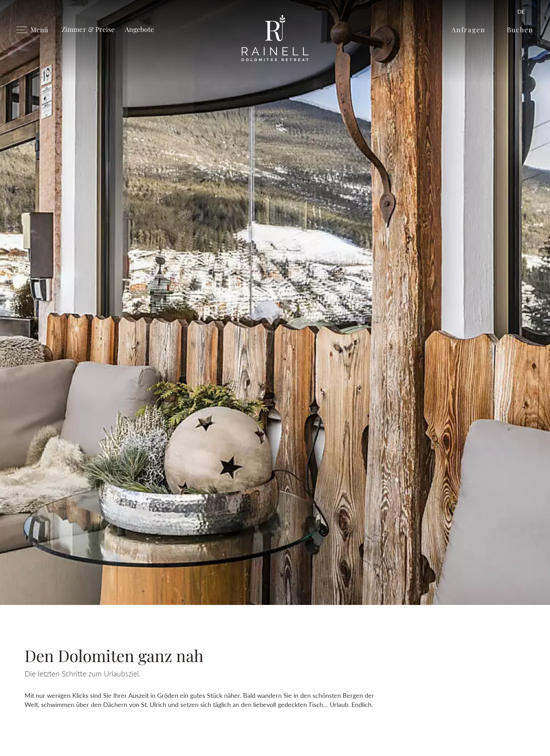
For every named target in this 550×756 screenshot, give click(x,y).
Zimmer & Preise (88, 29)
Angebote (140, 29)
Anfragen (468, 29)
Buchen (520, 29)
